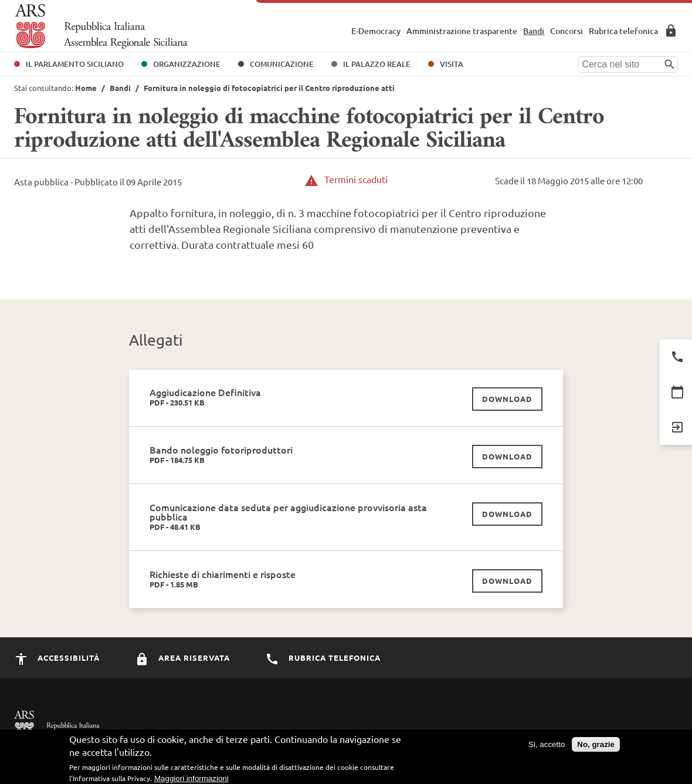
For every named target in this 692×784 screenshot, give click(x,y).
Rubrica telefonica (623, 31)
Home (86, 88)
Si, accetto (547, 746)
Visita (452, 64)
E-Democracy (376, 31)
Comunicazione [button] (282, 64)
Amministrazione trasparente (462, 31)
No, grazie (596, 746)
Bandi (534, 31)
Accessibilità (57, 658)
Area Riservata (671, 31)
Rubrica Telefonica (323, 658)
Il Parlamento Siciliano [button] (75, 64)
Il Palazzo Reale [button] (377, 64)
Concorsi (567, 31)
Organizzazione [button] (187, 64)
